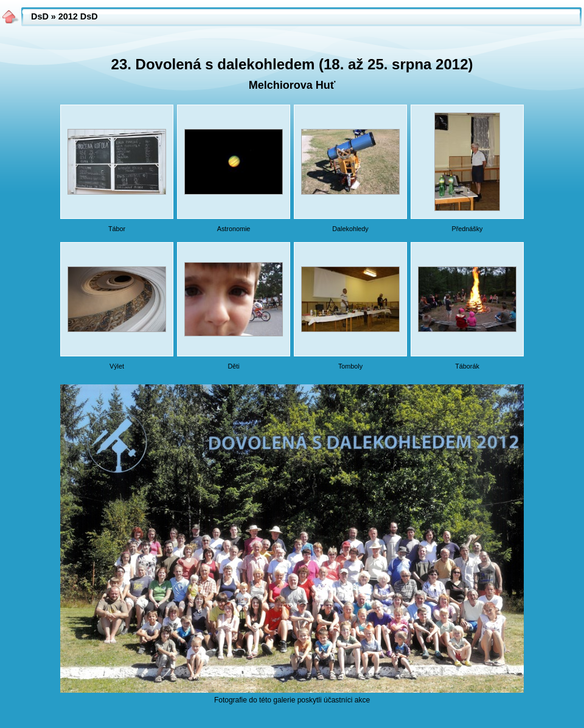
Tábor (117, 229)
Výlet (117, 366)
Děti (233, 366)
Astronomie (234, 229)
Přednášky (467, 229)
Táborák (467, 366)
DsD (40, 16)
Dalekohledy (350, 229)
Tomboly (350, 366)
